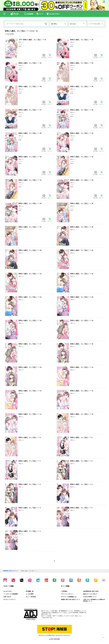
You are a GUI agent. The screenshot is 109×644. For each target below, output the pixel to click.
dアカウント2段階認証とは (69, 597)
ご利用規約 (64, 591)
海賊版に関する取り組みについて (70, 599)
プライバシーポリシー (67, 594)
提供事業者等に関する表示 (91, 591)
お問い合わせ (7, 597)
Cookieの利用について (90, 597)
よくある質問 (30, 594)
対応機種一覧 (30, 591)
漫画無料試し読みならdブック (10, 571)
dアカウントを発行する (47, 635)
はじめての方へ (8, 591)
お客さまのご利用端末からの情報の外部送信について (94, 600)
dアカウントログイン (10, 599)
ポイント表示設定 (31, 597)
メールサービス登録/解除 (11, 594)
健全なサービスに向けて (90, 594)
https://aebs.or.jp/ (47, 618)
